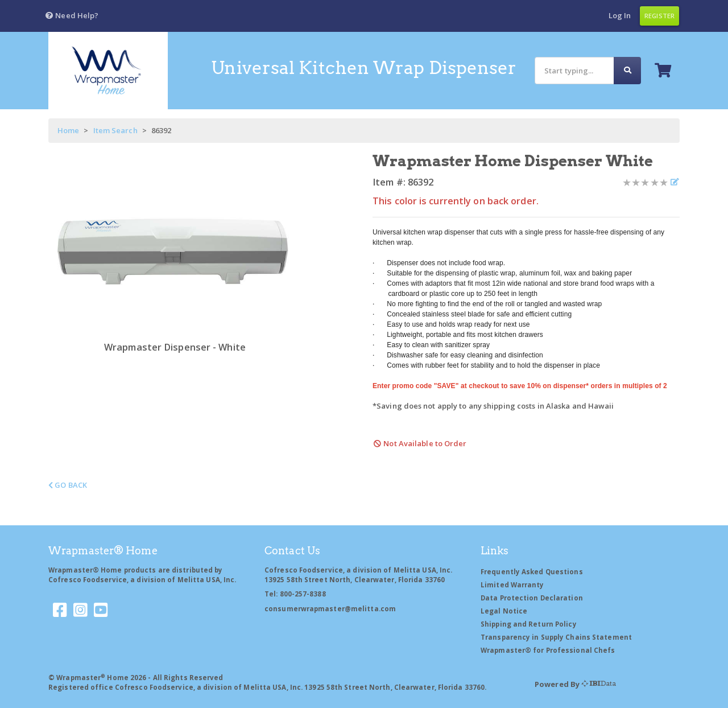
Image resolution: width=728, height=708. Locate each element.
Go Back (68, 485)
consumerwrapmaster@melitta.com (330, 609)
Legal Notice (504, 611)
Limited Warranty (512, 585)
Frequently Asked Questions (532, 572)
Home (68, 130)
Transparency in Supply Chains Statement (556, 637)
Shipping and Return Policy (529, 624)
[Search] (574, 70)
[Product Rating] (645, 182)
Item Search (115, 130)
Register (659, 16)
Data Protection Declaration (532, 598)
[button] (71, 16)
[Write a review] (674, 182)
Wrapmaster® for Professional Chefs (548, 650)
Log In (620, 15)
